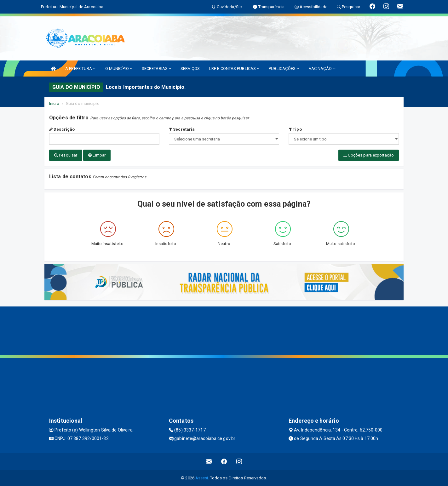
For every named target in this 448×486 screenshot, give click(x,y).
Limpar (97, 155)
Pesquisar (66, 155)
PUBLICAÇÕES (284, 69)
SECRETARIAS (156, 69)
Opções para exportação (369, 155)
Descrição (62, 129)
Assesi (202, 478)
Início (54, 103)
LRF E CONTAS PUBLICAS (234, 69)
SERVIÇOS (190, 69)
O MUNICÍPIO (119, 69)
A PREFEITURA (80, 69)
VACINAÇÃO (322, 69)
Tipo (295, 129)
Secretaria (182, 129)
